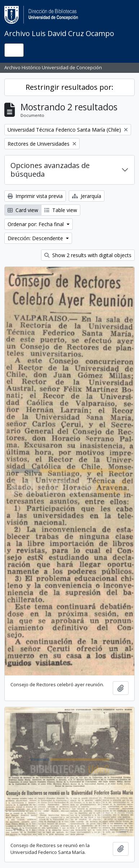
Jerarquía (87, 196)
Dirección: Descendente (36, 238)
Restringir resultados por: (69, 87)
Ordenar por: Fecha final (36, 224)
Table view (61, 210)
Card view (23, 210)
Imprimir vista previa (35, 196)
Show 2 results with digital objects (88, 255)
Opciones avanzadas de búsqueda (50, 170)
